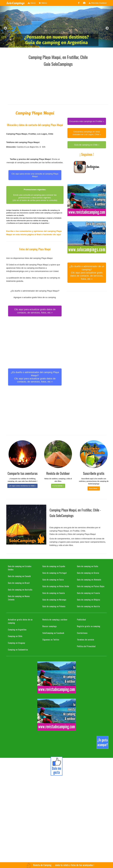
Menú (43, 3)
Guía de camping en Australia (20, 589)
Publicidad (81, 619)
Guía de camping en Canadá (19, 576)
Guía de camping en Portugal (55, 573)
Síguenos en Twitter (51, 639)
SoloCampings (15, 3)
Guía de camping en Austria (88, 606)
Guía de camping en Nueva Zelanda (19, 598)
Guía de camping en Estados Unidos (20, 568)
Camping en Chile (15, 636)
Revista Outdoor (98, 3)
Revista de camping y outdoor (55, 619)
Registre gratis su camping (89, 626)
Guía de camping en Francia (88, 593)
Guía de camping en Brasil (19, 583)
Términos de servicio (86, 639)
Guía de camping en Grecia (88, 573)
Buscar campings (50, 626)
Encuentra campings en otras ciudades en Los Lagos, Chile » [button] (87, 133)
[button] (22, 486)
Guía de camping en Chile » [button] (87, 145)
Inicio (32, 3)
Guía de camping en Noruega (54, 599)
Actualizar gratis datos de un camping (20, 621)
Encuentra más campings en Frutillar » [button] (87, 121)
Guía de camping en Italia (88, 566)
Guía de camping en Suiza (53, 579)
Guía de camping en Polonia (54, 606)
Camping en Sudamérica (18, 649)
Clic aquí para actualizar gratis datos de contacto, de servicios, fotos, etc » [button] (35, 311)
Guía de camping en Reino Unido (56, 586)
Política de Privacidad (86, 646)
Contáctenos (82, 633)
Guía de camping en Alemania (89, 579)
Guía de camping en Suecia (54, 593)
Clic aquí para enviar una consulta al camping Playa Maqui (35, 175)
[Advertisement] (49, 85)
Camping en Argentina (17, 629)
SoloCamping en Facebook (53, 633)
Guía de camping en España (54, 566)
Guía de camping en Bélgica (89, 599)
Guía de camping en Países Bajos (91, 586)
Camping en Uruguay (17, 643)
